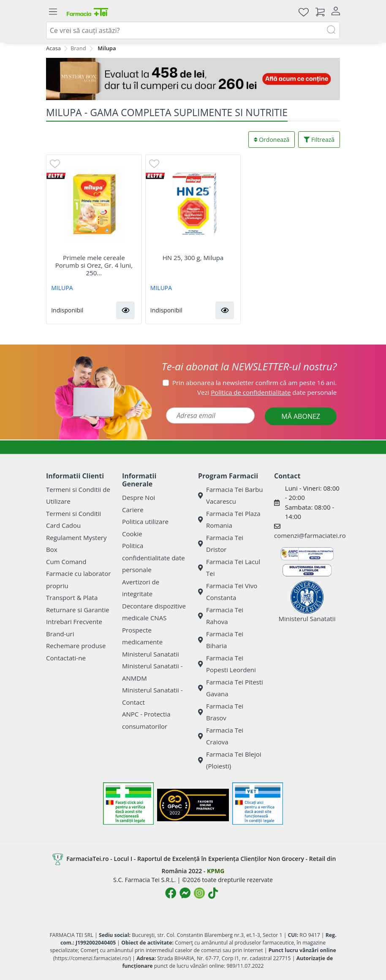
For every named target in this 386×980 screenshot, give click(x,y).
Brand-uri (60, 634)
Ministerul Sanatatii (151, 654)
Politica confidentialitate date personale (154, 558)
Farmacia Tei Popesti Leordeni (227, 664)
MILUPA (62, 288)
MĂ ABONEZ (301, 416)
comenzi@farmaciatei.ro (310, 535)
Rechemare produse (76, 646)
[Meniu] (53, 12)
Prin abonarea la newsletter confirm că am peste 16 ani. (254, 383)
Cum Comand (66, 562)
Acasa (53, 48)
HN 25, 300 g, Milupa (193, 258)
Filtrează (319, 140)
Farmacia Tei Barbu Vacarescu (231, 495)
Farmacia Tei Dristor (221, 544)
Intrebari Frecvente (74, 622)
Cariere (133, 510)
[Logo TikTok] (213, 893)
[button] (125, 310)
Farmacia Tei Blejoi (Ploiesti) (230, 760)
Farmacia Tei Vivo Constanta (228, 592)
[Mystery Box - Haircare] (193, 79)
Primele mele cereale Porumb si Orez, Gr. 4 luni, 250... (94, 265)
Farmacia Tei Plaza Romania (229, 520)
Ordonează (272, 140)
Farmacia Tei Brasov (221, 712)
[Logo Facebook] (171, 893)
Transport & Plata (72, 597)
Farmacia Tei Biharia (221, 640)
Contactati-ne (66, 658)
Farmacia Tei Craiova (221, 736)
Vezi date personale (267, 392)
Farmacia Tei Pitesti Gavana (231, 688)
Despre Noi (139, 497)
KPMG (216, 871)
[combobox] (193, 30)
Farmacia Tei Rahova (221, 616)
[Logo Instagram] (199, 893)
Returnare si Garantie (78, 610)
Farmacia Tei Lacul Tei (229, 568)
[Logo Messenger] (185, 893)
